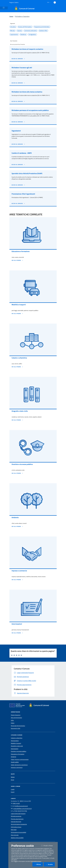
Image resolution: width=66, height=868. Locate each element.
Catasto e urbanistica (17, 738)
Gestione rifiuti (43, 31)
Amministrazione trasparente (19, 824)
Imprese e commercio (17, 767)
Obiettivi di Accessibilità (17, 838)
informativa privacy (36, 861)
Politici (13, 723)
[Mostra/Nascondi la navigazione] (4, 8)
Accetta (50, 864)
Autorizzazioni (15, 749)
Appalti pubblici (15, 762)
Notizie (13, 777)
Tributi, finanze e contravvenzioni (20, 759)
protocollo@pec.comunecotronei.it (23, 809)
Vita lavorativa (15, 741)
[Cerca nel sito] (56, 9)
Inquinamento (14, 34)
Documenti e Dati (16, 728)
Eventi (13, 792)
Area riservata (15, 835)
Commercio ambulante (30, 31)
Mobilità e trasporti (16, 743)
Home (11, 16)
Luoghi (13, 789)
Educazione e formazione (18, 754)
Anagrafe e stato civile (17, 746)
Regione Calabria (14, 2)
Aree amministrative (16, 718)
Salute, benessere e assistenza (19, 765)
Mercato (12, 31)
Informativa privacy (16, 827)
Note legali (14, 830)
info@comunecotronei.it (21, 806)
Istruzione (13, 27)
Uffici (12, 720)
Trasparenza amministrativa (42, 27)
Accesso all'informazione (25, 27)
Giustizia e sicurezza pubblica (19, 751)
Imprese (19, 31)
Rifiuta (39, 864)
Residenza (23, 34)
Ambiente (14, 757)
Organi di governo (16, 715)
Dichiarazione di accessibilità (18, 832)
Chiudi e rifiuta (48, 846)
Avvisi (12, 780)
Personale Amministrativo (18, 726)
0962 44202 (16, 803)
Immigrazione (32, 34)
